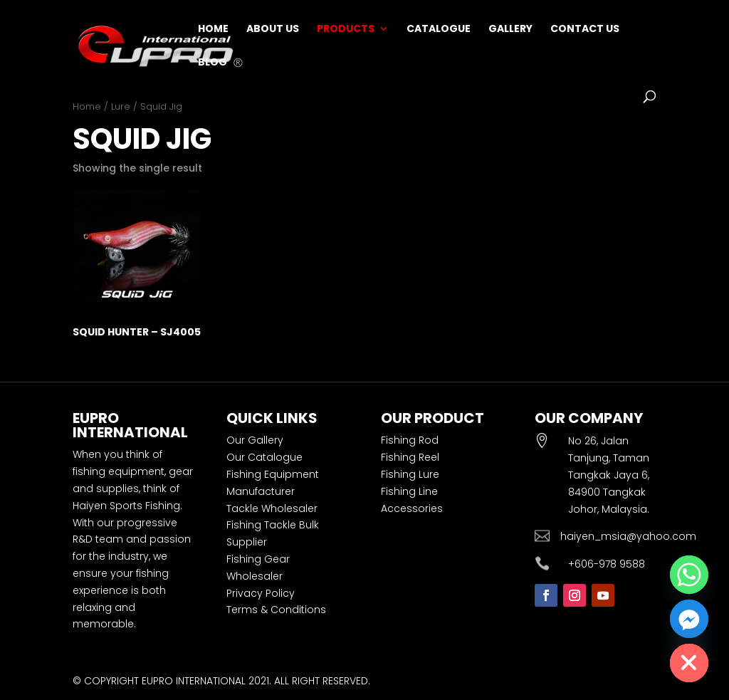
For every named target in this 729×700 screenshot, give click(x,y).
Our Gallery (255, 440)
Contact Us (585, 30)
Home (213, 30)
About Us (273, 30)
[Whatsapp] (689, 575)
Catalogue (439, 30)
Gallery (510, 30)
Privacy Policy (261, 593)
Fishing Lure (410, 474)
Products (346, 30)
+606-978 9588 (607, 564)
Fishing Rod (410, 440)
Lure (121, 106)
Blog (213, 63)
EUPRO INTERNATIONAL (194, 681)
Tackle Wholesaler (272, 508)
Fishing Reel (410, 457)
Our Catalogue (264, 457)
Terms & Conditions (276, 610)
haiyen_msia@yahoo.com (628, 536)
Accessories (412, 508)
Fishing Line (409, 491)
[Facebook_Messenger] (689, 619)
